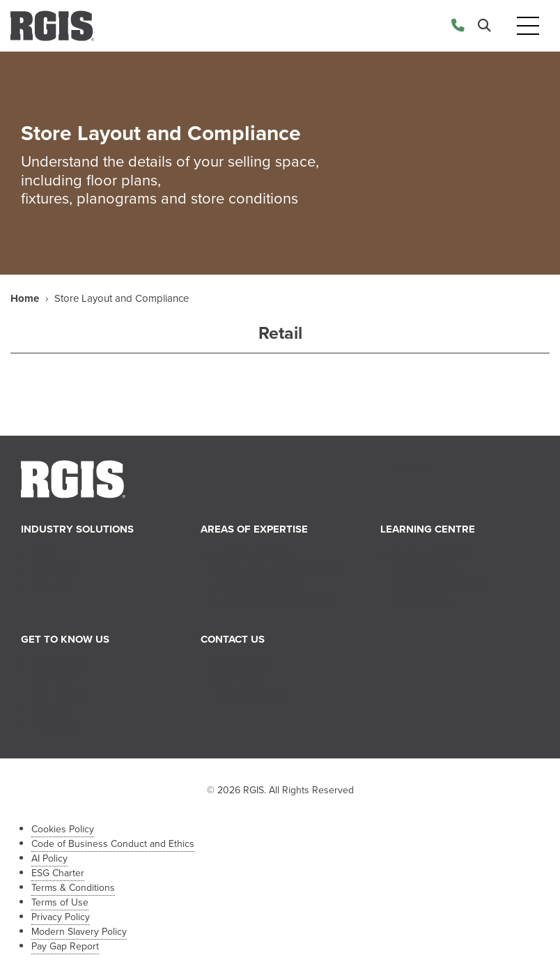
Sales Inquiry (240, 664)
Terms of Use (60, 902)
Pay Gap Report (65, 946)
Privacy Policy (61, 917)
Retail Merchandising (258, 585)
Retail (44, 553)
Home (25, 298)
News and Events (430, 553)
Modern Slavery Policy (79, 932)
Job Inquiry (236, 679)
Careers (49, 710)
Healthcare (56, 569)
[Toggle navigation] (528, 26)
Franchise (53, 726)
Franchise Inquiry (249, 695)
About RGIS (58, 664)
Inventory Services (252, 553)
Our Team (53, 679)
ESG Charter (58, 873)
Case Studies (420, 600)
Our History (57, 695)
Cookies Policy (63, 829)
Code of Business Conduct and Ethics (113, 844)
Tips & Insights (424, 569)
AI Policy (49, 858)
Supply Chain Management (272, 600)
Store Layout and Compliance (278, 569)
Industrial (52, 585)
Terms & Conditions (73, 888)
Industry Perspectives (439, 585)
